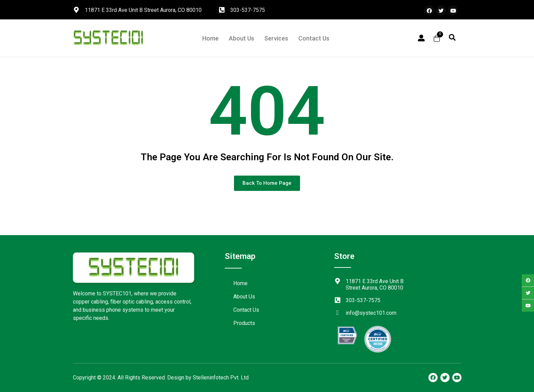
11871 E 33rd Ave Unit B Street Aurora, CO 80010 (143, 10)
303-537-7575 (248, 10)
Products (244, 323)
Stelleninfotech (211, 378)
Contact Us (314, 38)
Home (210, 38)
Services (276, 38)
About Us (241, 38)
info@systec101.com (371, 313)
